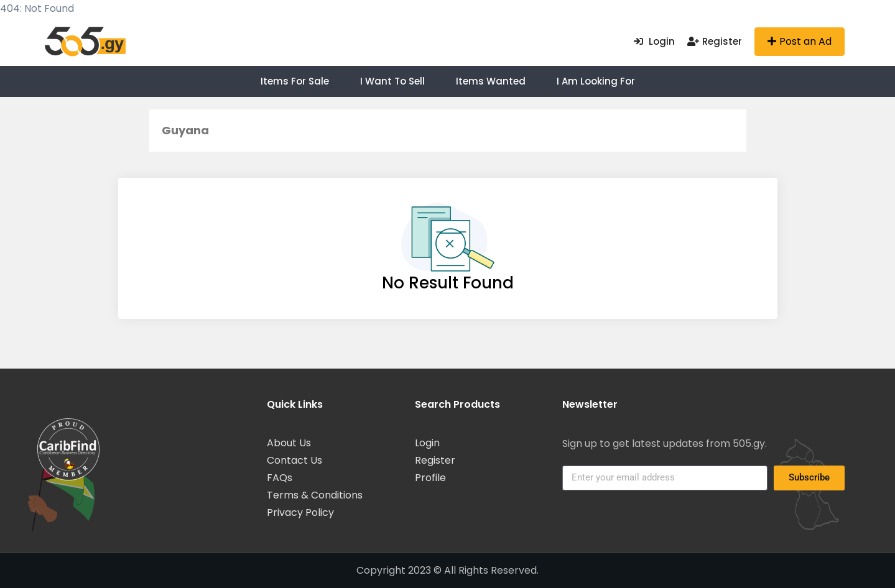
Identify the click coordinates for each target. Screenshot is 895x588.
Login (654, 41)
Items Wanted (491, 81)
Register (715, 41)
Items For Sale (295, 81)
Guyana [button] (185, 130)
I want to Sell (392, 81)
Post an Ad (800, 41)
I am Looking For (596, 81)
